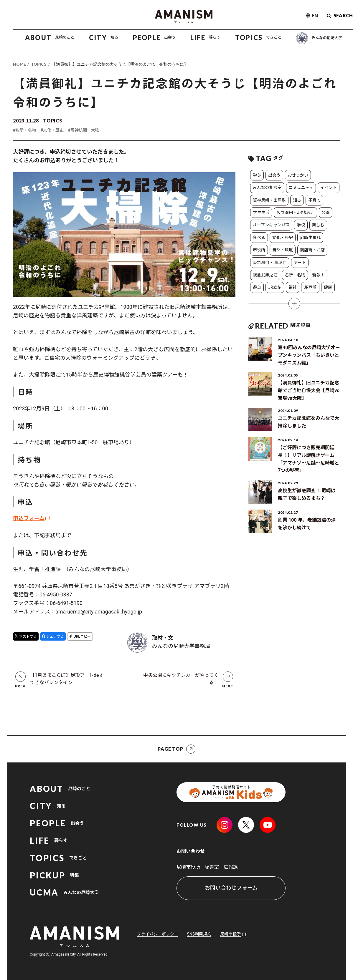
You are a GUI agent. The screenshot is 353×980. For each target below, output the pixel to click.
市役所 (259, 250)
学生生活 (261, 213)
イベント (329, 188)
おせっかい (298, 175)
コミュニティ (301, 188)
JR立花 (275, 287)
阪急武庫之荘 (265, 275)
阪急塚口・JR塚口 (270, 263)
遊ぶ (257, 287)
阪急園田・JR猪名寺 (295, 213)
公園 (326, 213)
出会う (274, 175)
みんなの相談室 (267, 188)
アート (300, 263)
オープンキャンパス (271, 225)
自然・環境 (283, 250)
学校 (301, 225)
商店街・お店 (312, 250)
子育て (314, 200)
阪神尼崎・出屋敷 (269, 200)
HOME (19, 64)
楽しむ (318, 225)
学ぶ (257, 175)
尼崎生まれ (310, 238)
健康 (328, 287)
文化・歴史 (283, 238)
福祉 (293, 287)
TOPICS (39, 64)
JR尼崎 (310, 287)
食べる (259, 238)
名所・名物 (295, 275)
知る (297, 200)
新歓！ (319, 275)
